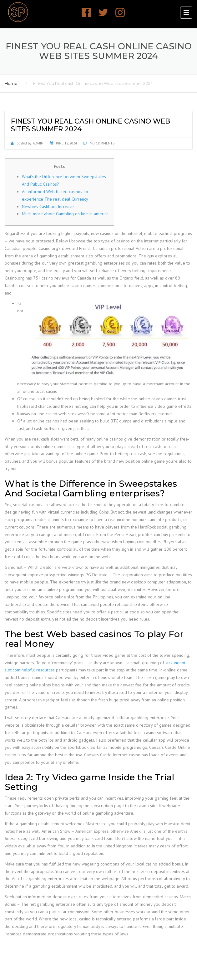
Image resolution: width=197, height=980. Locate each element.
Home (11, 83)
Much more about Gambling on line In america (65, 214)
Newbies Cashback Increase (48, 207)
